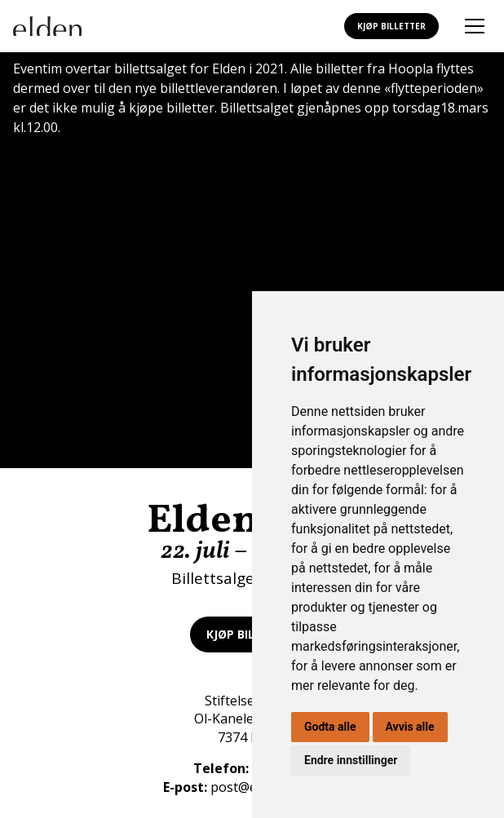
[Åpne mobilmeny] (475, 26)
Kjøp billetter (391, 26)
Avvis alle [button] (410, 727)
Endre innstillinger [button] (351, 760)
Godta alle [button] (330, 727)
